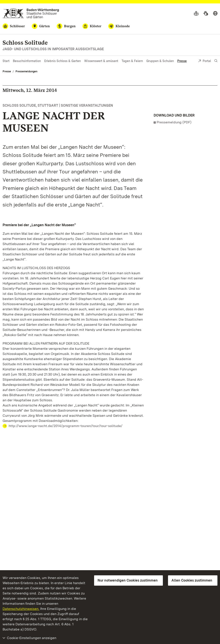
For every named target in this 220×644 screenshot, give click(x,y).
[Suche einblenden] (216, 61)
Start (6, 61)
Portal (205, 61)
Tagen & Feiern (132, 61)
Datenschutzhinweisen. (21, 609)
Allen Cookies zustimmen (192, 580)
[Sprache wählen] (215, 14)
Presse (182, 61)
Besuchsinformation (27, 61)
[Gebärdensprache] (206, 14)
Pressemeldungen (26, 71)
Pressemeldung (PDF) (174, 122)
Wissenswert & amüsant (101, 61)
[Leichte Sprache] (196, 14)
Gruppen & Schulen (160, 61)
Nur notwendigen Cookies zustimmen (128, 580)
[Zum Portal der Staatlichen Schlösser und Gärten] (31, 13)
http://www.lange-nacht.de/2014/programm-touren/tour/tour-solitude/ (66, 426)
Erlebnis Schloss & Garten (63, 61)
